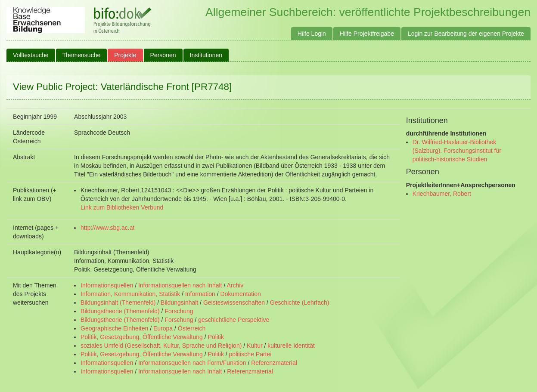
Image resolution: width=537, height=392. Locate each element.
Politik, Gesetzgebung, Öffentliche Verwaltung (142, 337)
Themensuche (82, 55)
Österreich (192, 328)
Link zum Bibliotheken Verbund (122, 207)
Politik (216, 337)
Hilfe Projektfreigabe (367, 34)
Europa (163, 328)
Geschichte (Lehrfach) (300, 302)
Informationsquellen (107, 285)
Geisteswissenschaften (234, 302)
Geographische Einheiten (114, 328)
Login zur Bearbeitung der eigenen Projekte (466, 34)
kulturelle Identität (291, 346)
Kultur (255, 346)
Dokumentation (241, 294)
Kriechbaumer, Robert (442, 194)
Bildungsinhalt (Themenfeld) (118, 302)
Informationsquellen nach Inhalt (180, 285)
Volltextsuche (31, 55)
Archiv (235, 285)
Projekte (125, 55)
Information (200, 294)
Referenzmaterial (274, 363)
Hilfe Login (312, 34)
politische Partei (250, 354)
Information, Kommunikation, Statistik (130, 294)
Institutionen (206, 55)
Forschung (179, 311)
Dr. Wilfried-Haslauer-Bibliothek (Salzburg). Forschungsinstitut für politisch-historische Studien (457, 151)
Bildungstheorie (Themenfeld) (120, 311)
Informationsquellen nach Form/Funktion (192, 363)
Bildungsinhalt (179, 302)
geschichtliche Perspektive (234, 320)
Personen (163, 55)
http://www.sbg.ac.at (107, 228)
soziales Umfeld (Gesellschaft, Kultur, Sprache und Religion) (161, 346)
